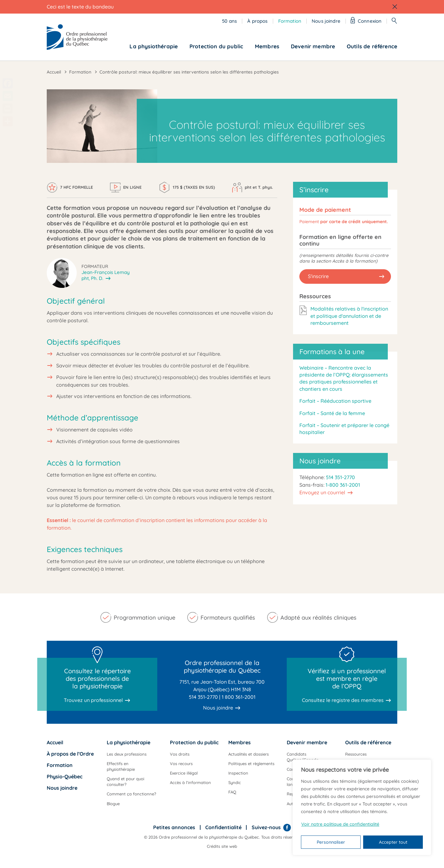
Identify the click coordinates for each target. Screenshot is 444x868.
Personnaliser (331, 842)
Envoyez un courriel (322, 492)
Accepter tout (393, 842)
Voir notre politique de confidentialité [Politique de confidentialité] (340, 824)
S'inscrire (318, 276)
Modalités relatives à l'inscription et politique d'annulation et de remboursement (349, 316)
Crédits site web (222, 846)
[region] (362, 807)
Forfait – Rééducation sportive (335, 401)
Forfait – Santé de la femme (332, 413)
